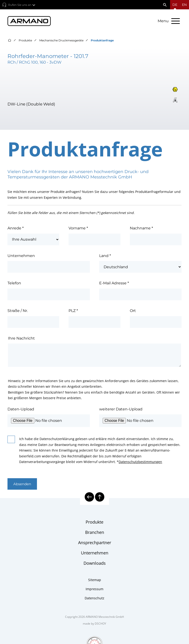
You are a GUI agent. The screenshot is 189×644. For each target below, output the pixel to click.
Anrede (16, 229)
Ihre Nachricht (21, 339)
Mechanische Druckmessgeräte (61, 41)
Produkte (25, 41)
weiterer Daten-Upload (121, 410)
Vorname (78, 229)
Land (105, 256)
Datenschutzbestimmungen (140, 462)
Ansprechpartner (95, 543)
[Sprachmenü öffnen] (175, 5)
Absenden (23, 484)
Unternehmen (21, 256)
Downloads (95, 564)
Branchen (95, 533)
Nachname (141, 229)
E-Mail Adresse (114, 284)
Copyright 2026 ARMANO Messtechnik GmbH (94, 617)
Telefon (14, 284)
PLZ (73, 311)
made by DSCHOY (94, 624)
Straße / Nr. (18, 311)
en (184, 5)
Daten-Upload (21, 410)
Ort (133, 311)
